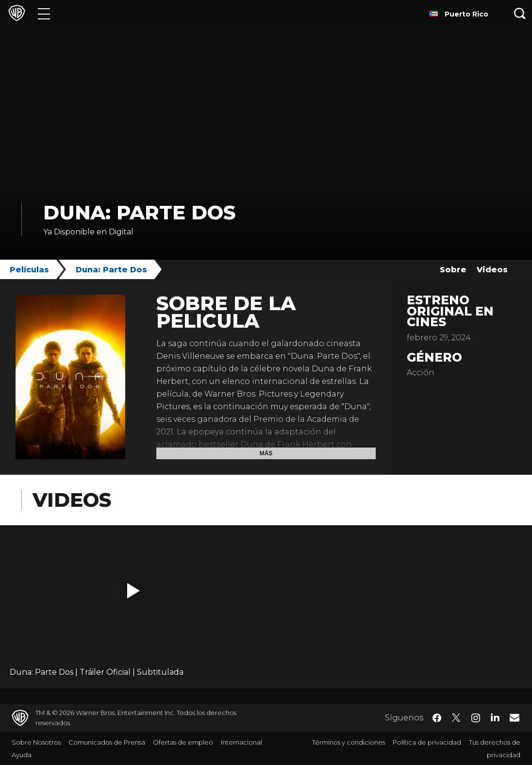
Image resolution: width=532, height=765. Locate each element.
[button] (133, 591)
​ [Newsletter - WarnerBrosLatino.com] (515, 717)
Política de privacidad (427, 742)
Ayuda (22, 755)
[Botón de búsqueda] (520, 13)
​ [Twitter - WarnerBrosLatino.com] (456, 718)
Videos (492, 270)
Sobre (453, 270)
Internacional (241, 742)
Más (266, 453)
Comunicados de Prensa (107, 742)
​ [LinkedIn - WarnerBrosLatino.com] (495, 717)
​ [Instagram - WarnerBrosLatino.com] (476, 718)
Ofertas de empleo (183, 742)
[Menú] (44, 13)
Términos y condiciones (349, 742)
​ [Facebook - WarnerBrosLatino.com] (437, 718)
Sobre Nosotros (36, 742)
